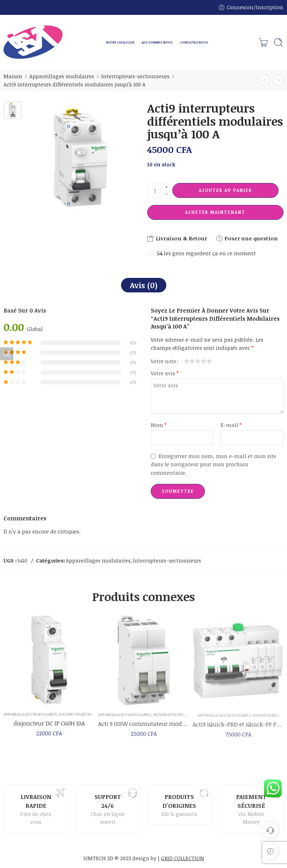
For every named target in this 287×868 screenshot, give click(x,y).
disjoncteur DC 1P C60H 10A (49, 726)
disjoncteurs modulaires (85, 717)
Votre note (163, 361)
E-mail (231, 425)
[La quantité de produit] (155, 190)
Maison (13, 76)
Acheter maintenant (215, 212)
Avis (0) (144, 285)
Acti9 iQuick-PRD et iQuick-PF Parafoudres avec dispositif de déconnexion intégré (238, 729)
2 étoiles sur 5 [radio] (189, 361)
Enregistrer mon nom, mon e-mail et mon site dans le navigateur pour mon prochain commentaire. (214, 464)
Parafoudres (266, 720)
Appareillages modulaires (62, 76)
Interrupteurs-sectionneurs (135, 76)
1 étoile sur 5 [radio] (186, 361)
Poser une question (247, 238)
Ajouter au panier (225, 190)
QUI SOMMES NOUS (157, 42)
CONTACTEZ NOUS (194, 42)
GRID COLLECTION (183, 858)
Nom (159, 425)
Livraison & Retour (177, 238)
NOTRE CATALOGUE (120, 42)
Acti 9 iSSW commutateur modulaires (143, 728)
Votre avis (165, 373)
